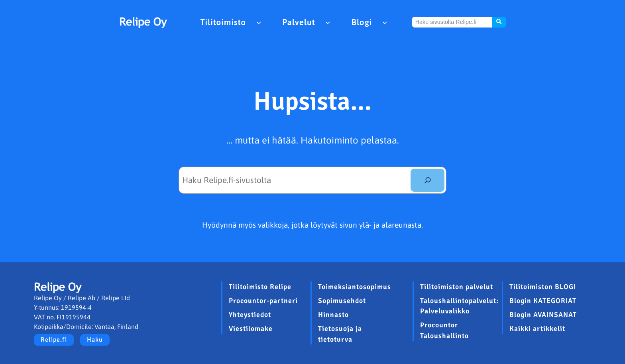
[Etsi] (427, 180)
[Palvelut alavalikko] (328, 22)
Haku (95, 340)
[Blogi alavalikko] (385, 22)
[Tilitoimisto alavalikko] (259, 22)
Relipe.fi (54, 340)
